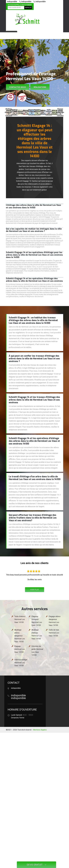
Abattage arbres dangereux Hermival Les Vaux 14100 (20, 636)
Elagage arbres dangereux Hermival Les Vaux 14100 (55, 621)
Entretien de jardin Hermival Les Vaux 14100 (37, 651)
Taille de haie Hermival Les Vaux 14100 (54, 633)
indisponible (12, 2)
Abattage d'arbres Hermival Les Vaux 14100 (37, 634)
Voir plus (34, 590)
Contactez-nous (18, 87)
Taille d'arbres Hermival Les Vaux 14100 (20, 619)
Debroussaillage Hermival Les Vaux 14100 (21, 663)
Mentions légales (40, 730)
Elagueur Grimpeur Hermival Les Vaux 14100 (37, 621)
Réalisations (40, 87)
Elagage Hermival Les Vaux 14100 (20, 649)
